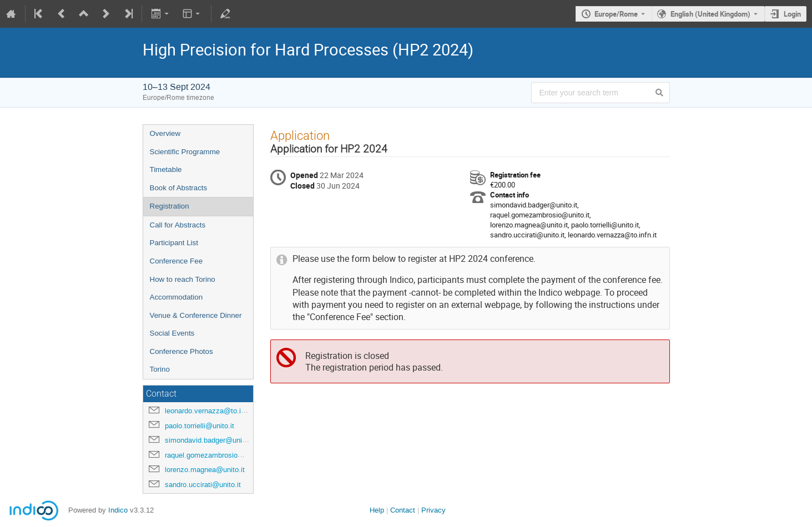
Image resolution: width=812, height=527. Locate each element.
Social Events (172, 333)
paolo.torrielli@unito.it (200, 426)
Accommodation (176, 297)
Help (377, 510)
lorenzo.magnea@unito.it (205, 470)
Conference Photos (181, 351)
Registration (170, 206)
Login (792, 14)
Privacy (433, 510)
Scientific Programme (185, 152)
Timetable (166, 169)
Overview (165, 133)
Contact (403, 510)
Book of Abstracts (179, 188)
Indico (118, 510)
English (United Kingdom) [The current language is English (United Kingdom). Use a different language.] (710, 14)
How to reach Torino (183, 279)
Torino (160, 369)
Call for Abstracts (178, 225)
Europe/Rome (616, 14)
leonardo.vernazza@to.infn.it (211, 411)
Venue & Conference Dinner (196, 315)
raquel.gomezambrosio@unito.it (216, 455)
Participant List (174, 243)
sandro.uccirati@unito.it (203, 485)
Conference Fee (176, 261)
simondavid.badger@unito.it (210, 440)
